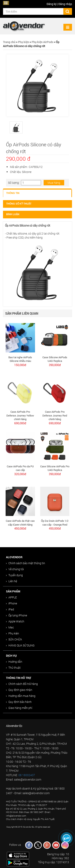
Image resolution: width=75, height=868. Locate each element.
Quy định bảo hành (19, 702)
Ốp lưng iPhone (16, 615)
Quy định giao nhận (19, 690)
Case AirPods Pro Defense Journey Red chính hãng (55, 415)
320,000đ (20, 474)
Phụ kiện (23, 42)
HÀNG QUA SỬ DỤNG (20, 645)
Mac (10, 627)
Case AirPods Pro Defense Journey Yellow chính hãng (20, 415)
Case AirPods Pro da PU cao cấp (20, 468)
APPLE (11, 597)
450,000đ (20, 528)
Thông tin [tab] (13, 193)
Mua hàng (54, 183)
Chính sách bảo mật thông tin (25, 563)
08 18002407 (27, 775)
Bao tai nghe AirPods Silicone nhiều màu (20, 359)
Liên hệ (11, 581)
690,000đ (20, 423)
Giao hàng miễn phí (19, 708)
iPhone (11, 603)
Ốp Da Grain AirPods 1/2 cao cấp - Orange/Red (55, 523)
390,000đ (55, 365)
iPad (10, 609)
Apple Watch (15, 621)
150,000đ (20, 365)
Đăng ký (52, 4)
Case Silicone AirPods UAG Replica (55, 359)
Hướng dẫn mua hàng (21, 696)
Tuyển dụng (14, 575)
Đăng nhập (65, 4)
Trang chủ (9, 42)
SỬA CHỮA (14, 639)
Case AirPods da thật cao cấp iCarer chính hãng (20, 523)
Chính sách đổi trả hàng (22, 684)
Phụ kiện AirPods (42, 42)
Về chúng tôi (15, 569)
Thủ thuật (13, 668)
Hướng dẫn (14, 662)
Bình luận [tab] (13, 214)
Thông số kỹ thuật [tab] (19, 204)
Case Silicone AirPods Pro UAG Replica (55, 468)
